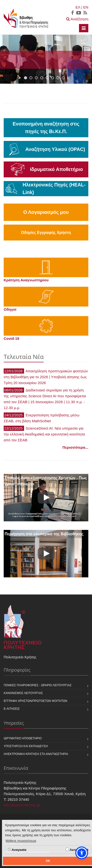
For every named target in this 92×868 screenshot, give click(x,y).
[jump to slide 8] (63, 78)
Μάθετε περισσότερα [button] (21, 841)
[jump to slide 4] (42, 78)
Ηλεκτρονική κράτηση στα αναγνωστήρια (36, 754)
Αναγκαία (17, 850)
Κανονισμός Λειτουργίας (23, 693)
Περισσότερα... (75, 447)
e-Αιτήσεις (12, 709)
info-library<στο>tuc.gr (22, 805)
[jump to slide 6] (53, 78)
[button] (82, 853)
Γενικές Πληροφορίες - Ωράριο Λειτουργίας (38, 685)
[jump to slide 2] (31, 78)
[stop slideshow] (68, 78)
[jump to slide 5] (47, 78)
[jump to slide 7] (58, 78)
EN (86, 7)
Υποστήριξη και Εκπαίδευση (26, 746)
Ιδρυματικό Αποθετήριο (23, 738)
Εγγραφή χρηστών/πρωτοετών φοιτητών (35, 701)
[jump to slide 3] (36, 78)
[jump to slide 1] (26, 78)
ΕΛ (78, 7)
